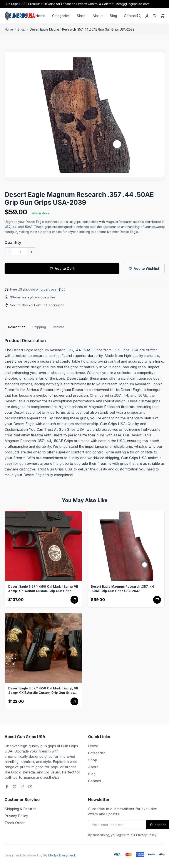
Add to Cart (62, 269)
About (98, 16)
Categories (61, 16)
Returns (59, 327)
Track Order (15, 823)
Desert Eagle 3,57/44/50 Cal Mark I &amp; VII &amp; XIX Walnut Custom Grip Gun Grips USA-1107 (43, 589)
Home (40, 16)
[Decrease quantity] (9, 252)
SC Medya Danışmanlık (60, 855)
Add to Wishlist (144, 269)
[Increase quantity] (32, 252)
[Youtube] (30, 787)
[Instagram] (22, 787)
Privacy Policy (16, 816)
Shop (81, 16)
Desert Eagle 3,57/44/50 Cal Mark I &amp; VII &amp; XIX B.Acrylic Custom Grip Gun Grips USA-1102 (43, 691)
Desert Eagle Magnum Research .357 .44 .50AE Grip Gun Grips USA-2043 (122, 589)
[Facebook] (7, 787)
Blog (113, 16)
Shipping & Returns (20, 809)
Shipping (39, 327)
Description (17, 327)
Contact (130, 16)
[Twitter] (15, 787)
